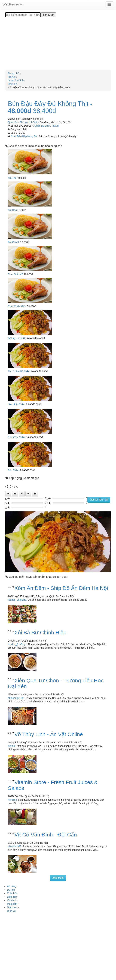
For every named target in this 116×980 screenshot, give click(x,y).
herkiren (12, 800)
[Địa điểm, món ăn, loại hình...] (23, 15)
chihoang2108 (16, 698)
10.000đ (36, 371)
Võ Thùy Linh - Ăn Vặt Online (49, 734)
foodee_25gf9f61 (17, 600)
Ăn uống (12, 886)
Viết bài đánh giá (99, 500)
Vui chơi (12, 900)
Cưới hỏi (12, 893)
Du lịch (11, 890)
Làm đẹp (12, 897)
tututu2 (12, 746)
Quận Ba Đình (42, 126)
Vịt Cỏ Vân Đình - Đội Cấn (46, 835)
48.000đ (20, 111)
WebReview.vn (13, 4)
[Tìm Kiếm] (48, 15)
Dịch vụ (11, 911)
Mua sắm (12, 904)
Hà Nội (55, 126)
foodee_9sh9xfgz (17, 644)
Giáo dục (12, 907)
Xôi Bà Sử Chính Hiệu (40, 632)
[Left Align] (8, 494)
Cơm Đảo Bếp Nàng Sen (25, 136)
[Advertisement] (58, 44)
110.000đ (31, 338)
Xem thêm (58, 878)
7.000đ (30, 404)
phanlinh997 (15, 846)
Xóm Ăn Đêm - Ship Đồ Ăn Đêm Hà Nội (61, 588)
